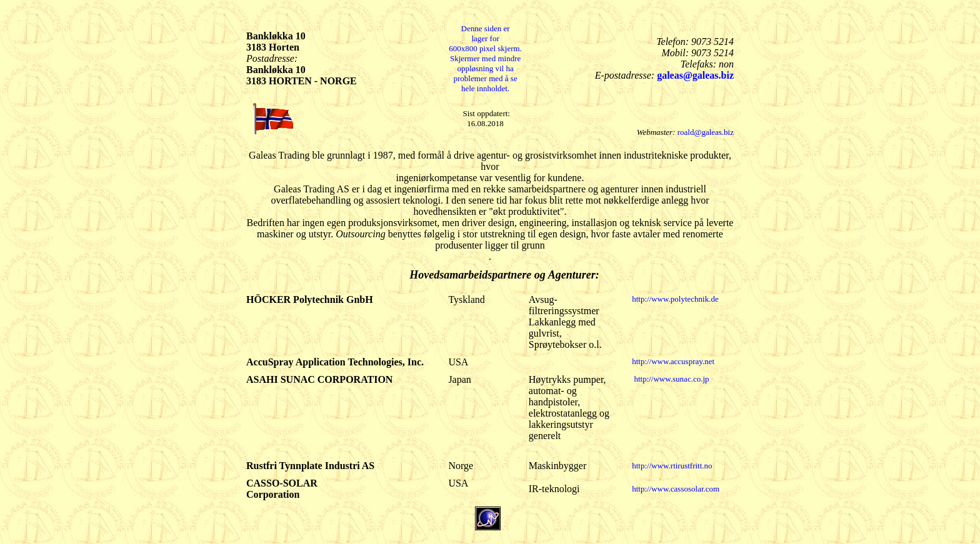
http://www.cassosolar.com (676, 489)
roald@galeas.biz (706, 132)
